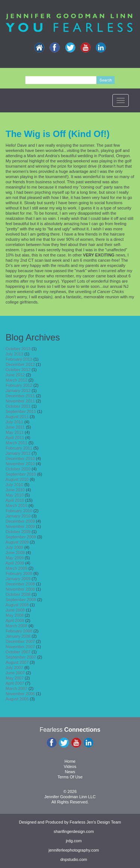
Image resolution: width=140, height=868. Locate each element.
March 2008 (16, 626)
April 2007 (15, 683)
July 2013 (14, 354)
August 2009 (17, 542)
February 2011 (19, 448)
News (70, 772)
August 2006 (17, 699)
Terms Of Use (70, 777)
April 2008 (15, 620)
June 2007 (15, 673)
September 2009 (21, 537)
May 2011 (15, 432)
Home (70, 761)
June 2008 (15, 610)
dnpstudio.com (74, 859)
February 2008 (19, 631)
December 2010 (20, 458)
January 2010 (18, 516)
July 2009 (14, 547)
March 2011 (16, 443)
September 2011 (21, 411)
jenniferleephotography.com (74, 850)
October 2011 (18, 406)
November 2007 (20, 647)
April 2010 (15, 500)
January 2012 (18, 391)
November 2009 (20, 526)
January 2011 (18, 453)
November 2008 (20, 589)
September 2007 (21, 657)
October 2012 (18, 370)
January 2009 (18, 579)
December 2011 (20, 396)
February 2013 (19, 359)
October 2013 (18, 349)
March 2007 (16, 688)
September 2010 (21, 474)
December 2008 (20, 584)
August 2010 (17, 479)
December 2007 (20, 641)
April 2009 (15, 563)
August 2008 (17, 605)
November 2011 (20, 401)
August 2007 (17, 662)
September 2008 (21, 600)
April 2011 (15, 438)
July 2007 (14, 668)
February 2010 (19, 511)
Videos (70, 766)
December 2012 (20, 364)
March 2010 (16, 505)
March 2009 (16, 568)
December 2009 (20, 521)
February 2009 (19, 573)
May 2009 (15, 558)
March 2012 (16, 380)
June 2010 (15, 490)
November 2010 (20, 464)
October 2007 (18, 652)
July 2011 (14, 422)
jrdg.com (74, 841)
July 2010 (14, 485)
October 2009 (18, 532)
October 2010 (18, 469)
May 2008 (15, 615)
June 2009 (15, 553)
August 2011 (17, 417)
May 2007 (15, 678)
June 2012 (15, 375)
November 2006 (20, 694)
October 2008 (18, 594)
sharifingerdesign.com (74, 831)
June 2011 (15, 427)
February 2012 (19, 385)
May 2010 (15, 495)
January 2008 (18, 636)
